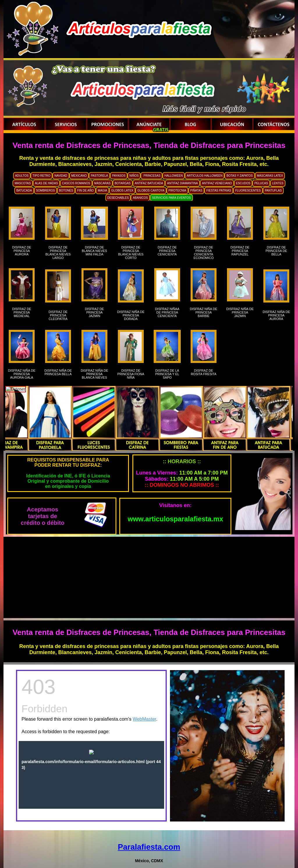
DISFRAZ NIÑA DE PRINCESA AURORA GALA (22, 374)
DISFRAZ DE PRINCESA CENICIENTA (167, 253)
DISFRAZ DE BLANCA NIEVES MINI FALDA (94, 253)
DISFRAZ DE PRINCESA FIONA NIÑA (131, 374)
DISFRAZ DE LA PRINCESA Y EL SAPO (167, 374)
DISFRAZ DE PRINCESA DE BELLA (276, 253)
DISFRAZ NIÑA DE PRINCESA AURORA (276, 315)
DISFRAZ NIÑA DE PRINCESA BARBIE (203, 314)
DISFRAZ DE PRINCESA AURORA (22, 253)
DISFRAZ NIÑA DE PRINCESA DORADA (131, 315)
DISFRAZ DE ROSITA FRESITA (203, 374)
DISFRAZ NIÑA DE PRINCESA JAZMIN (240, 314)
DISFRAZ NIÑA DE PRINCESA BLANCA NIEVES (94, 374)
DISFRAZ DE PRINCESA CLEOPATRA (58, 315)
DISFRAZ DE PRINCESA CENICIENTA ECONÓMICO (204, 253)
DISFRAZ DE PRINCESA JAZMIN (94, 314)
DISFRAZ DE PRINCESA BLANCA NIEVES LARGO (58, 253)
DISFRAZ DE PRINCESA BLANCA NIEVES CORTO (131, 253)
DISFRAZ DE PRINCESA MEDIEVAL (22, 312)
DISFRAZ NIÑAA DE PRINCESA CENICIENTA (167, 312)
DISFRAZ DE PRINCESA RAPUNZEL (240, 253)
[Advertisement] (149, 577)
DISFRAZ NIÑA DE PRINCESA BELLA (58, 374)
